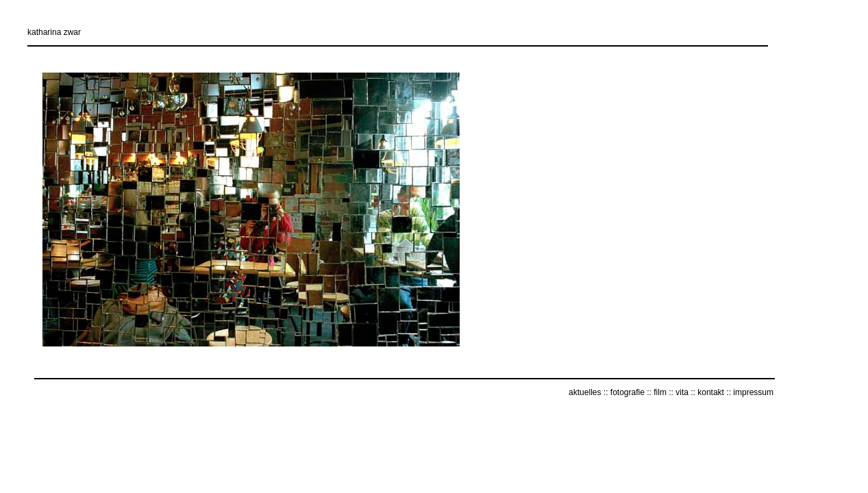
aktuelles (585, 392)
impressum (753, 392)
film (660, 392)
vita (682, 392)
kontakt (711, 392)
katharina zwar (54, 32)
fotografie (628, 392)
